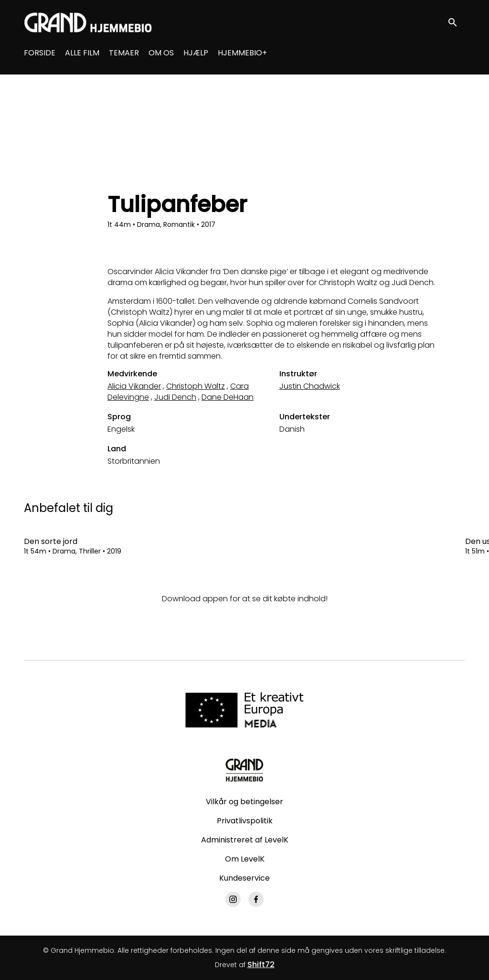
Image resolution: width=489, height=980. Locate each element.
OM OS (161, 53)
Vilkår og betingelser (244, 802)
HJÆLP (196, 53)
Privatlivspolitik (245, 821)
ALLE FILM (82, 53)
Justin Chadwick (310, 386)
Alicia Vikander (134, 386)
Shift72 (261, 964)
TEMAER (124, 53)
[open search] (457, 22)
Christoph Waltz (196, 386)
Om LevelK (245, 859)
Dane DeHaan (228, 397)
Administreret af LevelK (245, 840)
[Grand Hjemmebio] (244, 770)
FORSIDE (40, 53)
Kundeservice (244, 878)
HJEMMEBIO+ (242, 53)
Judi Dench (175, 397)
